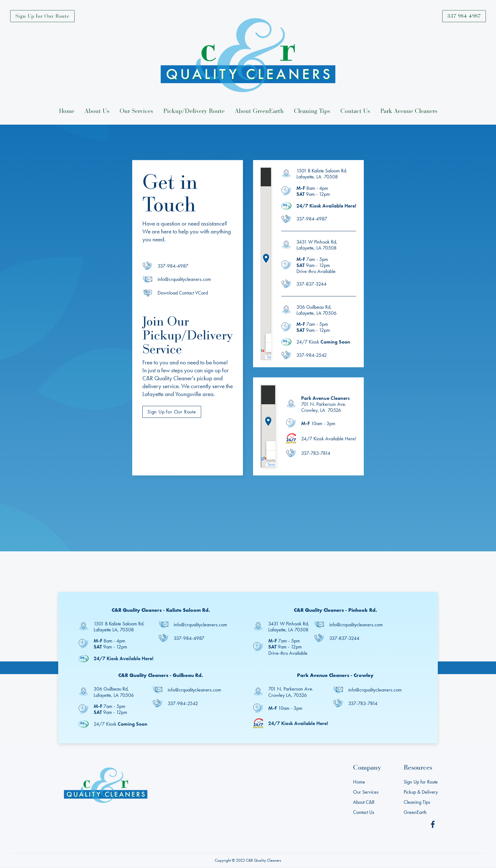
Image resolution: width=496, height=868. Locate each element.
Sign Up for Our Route (42, 16)
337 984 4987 (464, 16)
